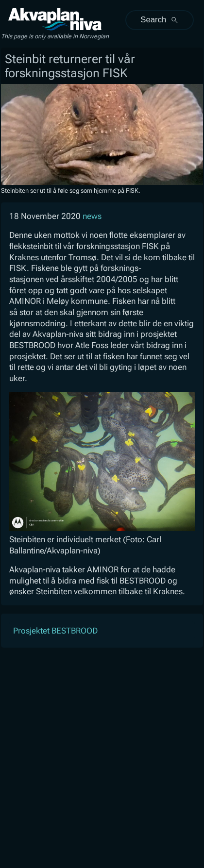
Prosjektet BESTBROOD (55, 631)
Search (159, 20)
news (92, 216)
